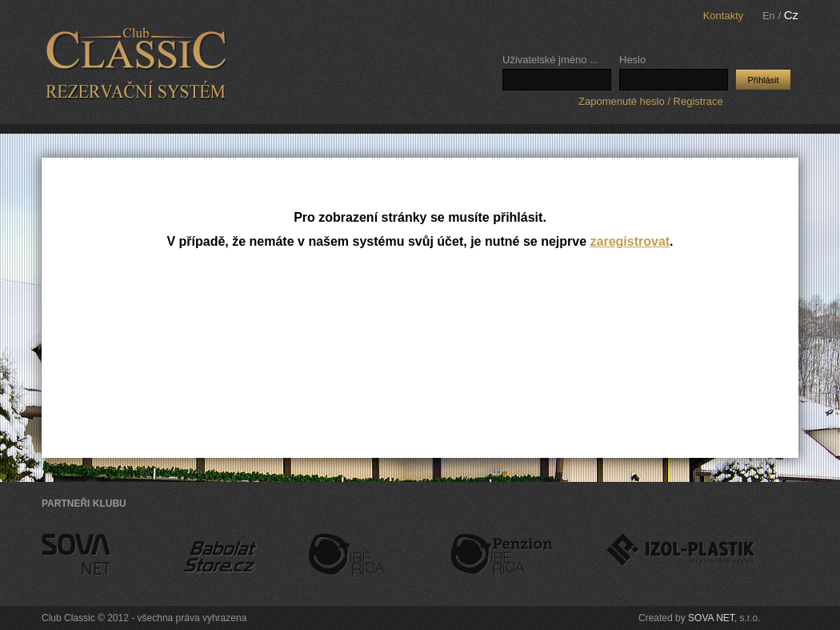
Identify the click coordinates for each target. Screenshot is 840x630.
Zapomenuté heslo (622, 101)
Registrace (698, 101)
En (769, 16)
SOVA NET (724, 618)
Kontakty (724, 16)
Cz (791, 15)
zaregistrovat (630, 241)
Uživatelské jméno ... (550, 60)
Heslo (632, 60)
